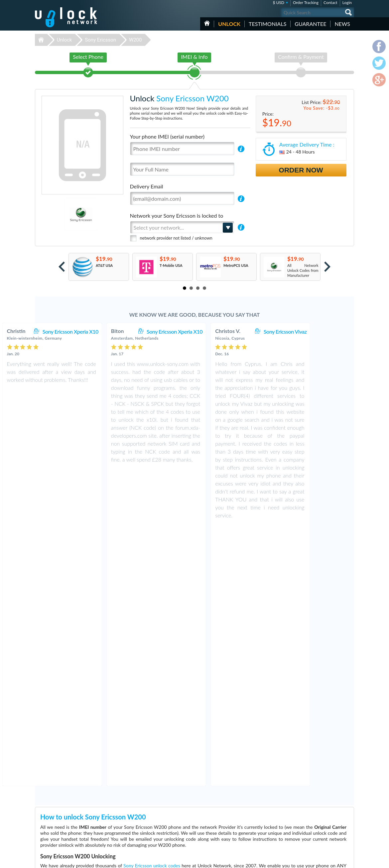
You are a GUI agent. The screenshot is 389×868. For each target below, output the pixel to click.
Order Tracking (306, 2)
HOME (207, 23)
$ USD (278, 2)
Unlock (229, 24)
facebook (323, 860)
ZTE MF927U (255, 810)
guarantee (310, 24)
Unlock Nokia (151, 830)
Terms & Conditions (317, 809)
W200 (135, 40)
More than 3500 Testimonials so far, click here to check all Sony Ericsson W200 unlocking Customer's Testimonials (192, 752)
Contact (330, 2)
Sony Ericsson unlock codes (152, 605)
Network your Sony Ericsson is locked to (177, 216)
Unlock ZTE (150, 820)
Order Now (301, 170)
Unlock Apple (151, 810)
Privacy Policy (312, 814)
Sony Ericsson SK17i (260, 805)
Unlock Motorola (154, 835)
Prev (62, 267)
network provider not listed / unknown (176, 238)
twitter (336, 860)
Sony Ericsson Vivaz (324, 331)
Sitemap (308, 819)
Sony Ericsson (100, 40)
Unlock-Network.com (66, 800)
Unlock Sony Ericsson (158, 825)
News (342, 24)
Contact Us (310, 804)
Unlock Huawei (153, 805)
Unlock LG (149, 840)
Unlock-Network (66, 17)
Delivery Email (147, 186)
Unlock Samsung (154, 815)
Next (327, 267)
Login (347, 2)
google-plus (349, 860)
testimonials (267, 24)
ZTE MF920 (254, 800)
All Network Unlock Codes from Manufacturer (303, 270)
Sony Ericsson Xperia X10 (109, 331)
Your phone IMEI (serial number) (167, 136)
